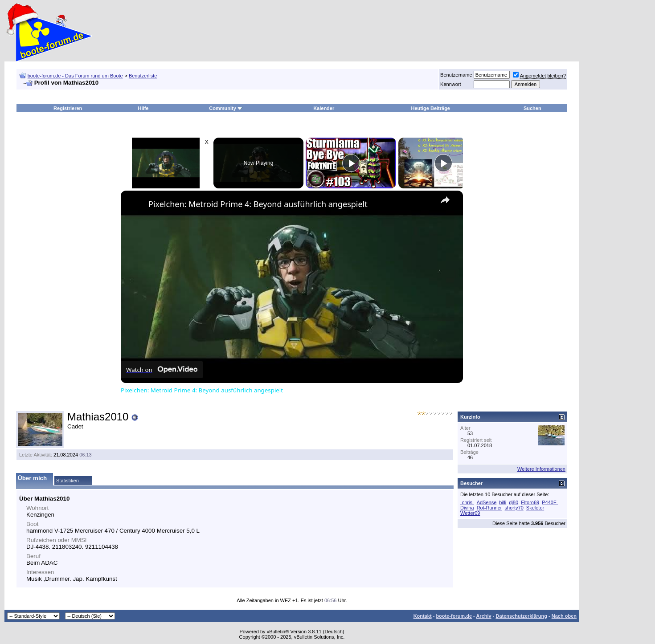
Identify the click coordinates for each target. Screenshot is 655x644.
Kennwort (450, 84)
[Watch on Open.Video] (162, 370)
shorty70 (514, 508)
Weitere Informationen (541, 469)
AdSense (487, 502)
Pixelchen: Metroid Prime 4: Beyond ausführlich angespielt (258, 204)
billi (503, 502)
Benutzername (456, 75)
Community (226, 108)
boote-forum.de (454, 616)
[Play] (351, 163)
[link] (135, 205)
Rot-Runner (489, 508)
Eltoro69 (530, 502)
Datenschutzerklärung (521, 616)
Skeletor (535, 508)
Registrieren (68, 108)
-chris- (467, 502)
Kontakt (423, 616)
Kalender (324, 108)
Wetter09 (470, 513)
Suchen (532, 108)
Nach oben (564, 616)
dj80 (514, 502)
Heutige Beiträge (431, 108)
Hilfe (143, 108)
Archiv (483, 616)
